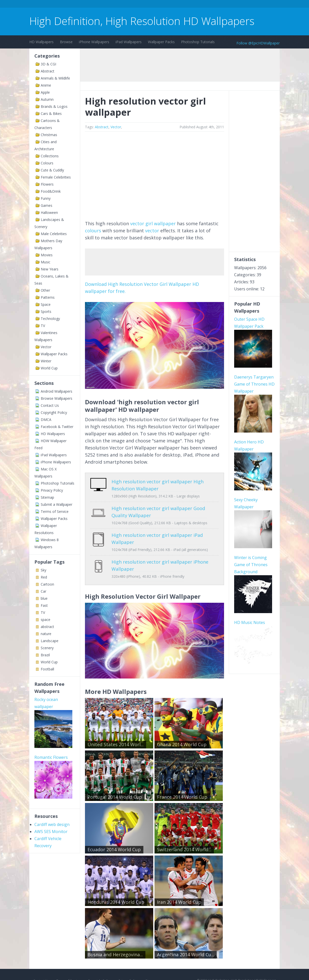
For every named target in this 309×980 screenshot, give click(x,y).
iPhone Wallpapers (94, 42)
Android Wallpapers (57, 391)
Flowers (47, 184)
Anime (46, 85)
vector (152, 231)
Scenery (47, 648)
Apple (45, 92)
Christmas (49, 135)
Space (46, 304)
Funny (46, 198)
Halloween (49, 212)
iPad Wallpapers (129, 42)
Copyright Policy (54, 412)
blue (44, 598)
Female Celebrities (56, 177)
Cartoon (47, 584)
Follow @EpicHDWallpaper (258, 43)
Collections (50, 156)
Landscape (50, 641)
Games (47, 205)
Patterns (48, 297)
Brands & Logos (54, 106)
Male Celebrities (54, 234)
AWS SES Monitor (51, 832)
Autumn (47, 99)
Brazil (45, 655)
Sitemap (47, 497)
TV (43, 326)
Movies (47, 255)
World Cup (49, 368)
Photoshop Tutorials (198, 42)
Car (43, 591)
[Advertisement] (121, 5)
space (46, 620)
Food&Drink (51, 191)
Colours (47, 163)
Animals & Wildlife (55, 78)
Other (45, 290)
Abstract (48, 71)
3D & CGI (48, 64)
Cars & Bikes (51, 114)
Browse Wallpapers (57, 398)
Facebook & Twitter (57, 427)
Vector (46, 347)
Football (47, 669)
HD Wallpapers (41, 42)
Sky (43, 570)
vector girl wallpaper (153, 223)
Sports (46, 311)
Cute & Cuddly (52, 170)
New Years (50, 269)
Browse (66, 42)
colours (93, 231)
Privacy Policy (52, 490)
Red (44, 577)
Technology (50, 319)
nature (46, 634)
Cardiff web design (52, 824)
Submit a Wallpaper (57, 504)
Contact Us (50, 405)
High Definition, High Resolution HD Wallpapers (142, 21)
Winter (46, 361)
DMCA (46, 420)
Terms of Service (55, 511)
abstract (47, 627)
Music (46, 262)
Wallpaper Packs (161, 42)
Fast (44, 605)
